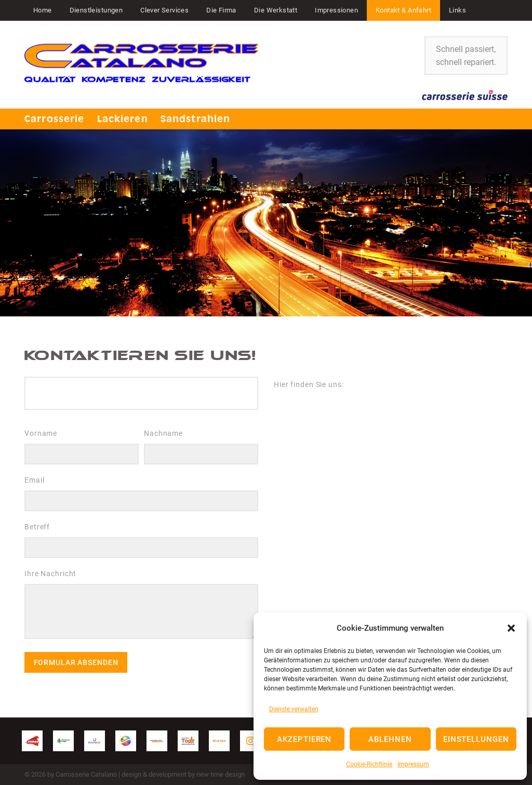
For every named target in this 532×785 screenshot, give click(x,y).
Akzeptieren (304, 739)
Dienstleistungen (96, 10)
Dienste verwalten (294, 709)
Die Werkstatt (276, 10)
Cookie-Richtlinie (369, 764)
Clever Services (164, 10)
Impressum (413, 764)
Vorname (82, 447)
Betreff (141, 540)
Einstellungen (476, 739)
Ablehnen (390, 739)
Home (43, 10)
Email (141, 494)
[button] (511, 628)
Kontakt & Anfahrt (403, 10)
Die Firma (221, 10)
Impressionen (336, 10)
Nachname (201, 447)
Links (457, 10)
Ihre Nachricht (141, 607)
